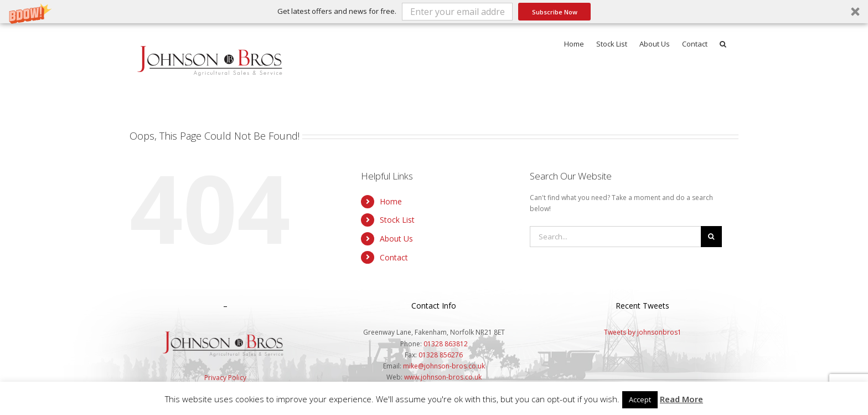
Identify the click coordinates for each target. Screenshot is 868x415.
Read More (681, 399)
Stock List (397, 220)
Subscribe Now (555, 12)
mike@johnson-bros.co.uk (444, 366)
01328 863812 (446, 344)
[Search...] (615, 237)
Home (391, 201)
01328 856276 (441, 355)
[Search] (711, 237)
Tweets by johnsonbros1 (643, 332)
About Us (396, 239)
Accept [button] (640, 399)
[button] (434, 12)
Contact (394, 257)
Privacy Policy (225, 378)
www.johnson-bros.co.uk (443, 377)
